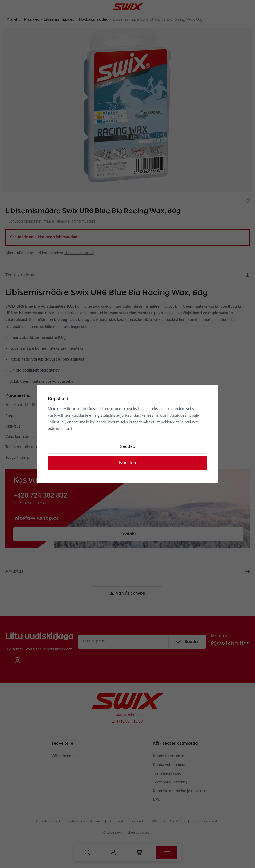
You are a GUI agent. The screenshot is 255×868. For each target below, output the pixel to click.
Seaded (128, 447)
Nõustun (127, 463)
